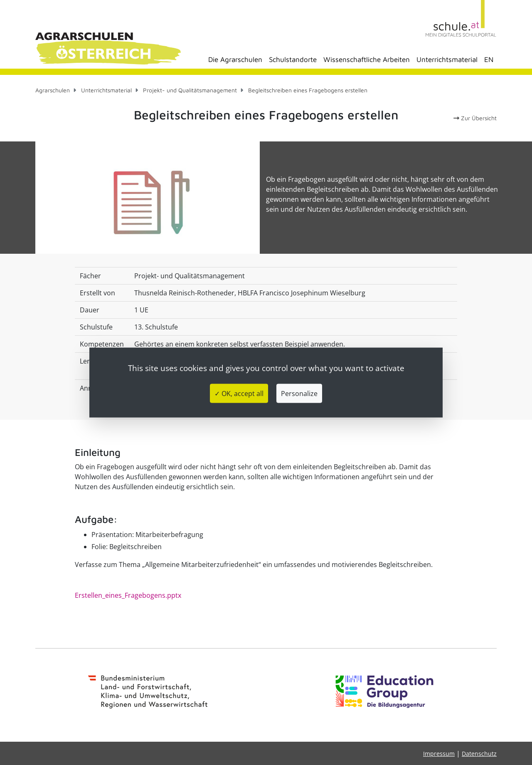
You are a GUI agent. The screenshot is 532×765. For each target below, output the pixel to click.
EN (489, 59)
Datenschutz (479, 754)
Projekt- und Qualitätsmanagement (190, 90)
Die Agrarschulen (235, 59)
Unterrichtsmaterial (447, 59)
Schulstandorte (293, 59)
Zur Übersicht (475, 118)
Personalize (299, 394)
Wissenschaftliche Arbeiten (367, 59)
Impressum (439, 754)
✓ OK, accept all (239, 394)
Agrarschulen (53, 90)
